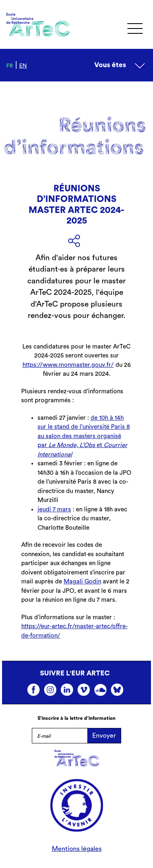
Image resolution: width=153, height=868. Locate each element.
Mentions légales (77, 849)
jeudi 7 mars (54, 510)
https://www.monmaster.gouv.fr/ (68, 365)
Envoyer (104, 736)
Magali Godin (82, 582)
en (23, 66)
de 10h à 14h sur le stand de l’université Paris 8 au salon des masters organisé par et (84, 436)
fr (10, 66)
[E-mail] (60, 736)
